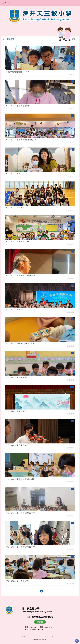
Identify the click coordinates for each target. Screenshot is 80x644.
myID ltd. (44, 639)
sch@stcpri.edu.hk (36, 629)
